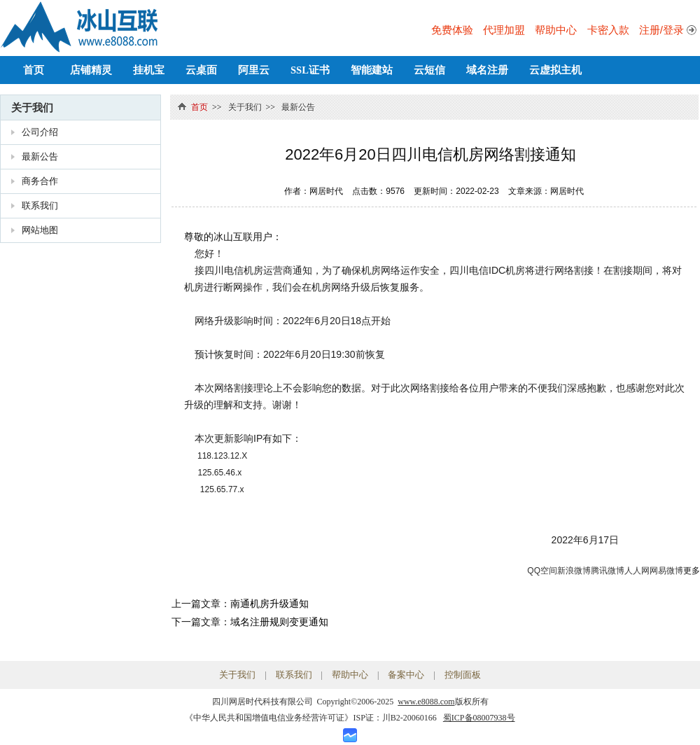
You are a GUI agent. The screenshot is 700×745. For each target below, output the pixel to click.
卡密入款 (608, 30)
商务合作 (40, 181)
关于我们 (32, 107)
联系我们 (40, 206)
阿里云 (254, 70)
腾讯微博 (608, 571)
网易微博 (666, 571)
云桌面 (201, 70)
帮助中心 (556, 30)
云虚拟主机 (555, 70)
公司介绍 (40, 132)
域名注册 (487, 70)
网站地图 (40, 230)
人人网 (637, 571)
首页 (34, 70)
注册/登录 (661, 30)
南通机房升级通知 (269, 604)
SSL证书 (310, 70)
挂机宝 (149, 70)
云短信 (429, 70)
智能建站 (372, 70)
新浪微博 (574, 571)
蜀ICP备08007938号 (479, 718)
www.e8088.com (426, 702)
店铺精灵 (91, 70)
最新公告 (40, 156)
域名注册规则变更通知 (279, 622)
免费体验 (452, 30)
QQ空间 (542, 571)
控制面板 (463, 675)
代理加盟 (504, 30)
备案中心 (406, 675)
